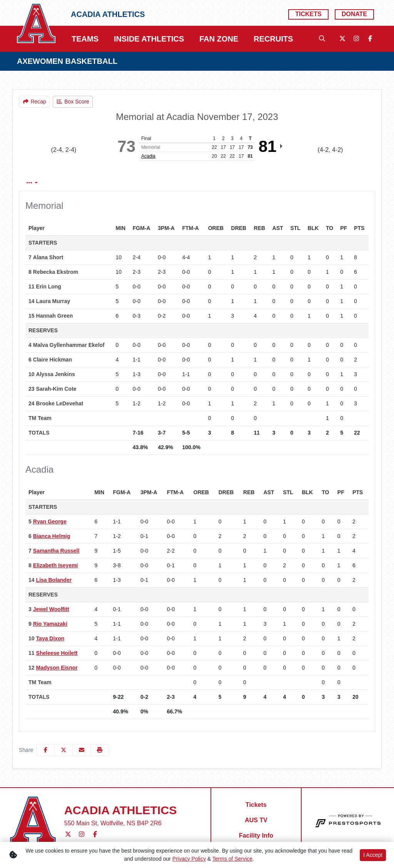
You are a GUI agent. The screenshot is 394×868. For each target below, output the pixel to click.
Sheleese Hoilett (57, 653)
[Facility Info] (256, 836)
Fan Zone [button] (219, 39)
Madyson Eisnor (57, 668)
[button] (100, 750)
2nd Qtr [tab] (200, 183)
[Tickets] (308, 14)
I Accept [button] (373, 855)
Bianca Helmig (52, 536)
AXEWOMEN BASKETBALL (67, 61)
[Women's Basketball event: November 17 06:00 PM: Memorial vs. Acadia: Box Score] (73, 102)
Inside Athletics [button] (149, 39)
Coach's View (309, 183)
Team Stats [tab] (129, 183)
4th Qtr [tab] (265, 183)
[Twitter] (342, 39)
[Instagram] (356, 39)
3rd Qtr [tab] (232, 183)
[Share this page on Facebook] (45, 750)
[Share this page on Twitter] (63, 750)
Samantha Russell (56, 551)
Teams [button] (85, 39)
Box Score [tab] (40, 183)
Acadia (148, 156)
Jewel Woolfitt (51, 609)
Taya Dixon (50, 638)
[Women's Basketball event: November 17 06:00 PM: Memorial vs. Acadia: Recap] (34, 102)
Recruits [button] (273, 39)
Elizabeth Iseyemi (56, 565)
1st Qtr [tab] (167, 183)
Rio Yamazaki (50, 624)
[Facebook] (370, 39)
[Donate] (354, 14)
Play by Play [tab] (84, 183)
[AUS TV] (256, 820)
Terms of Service (232, 859)
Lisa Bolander (54, 580)
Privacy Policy (189, 859)
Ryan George (50, 521)
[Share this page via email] (82, 750)
